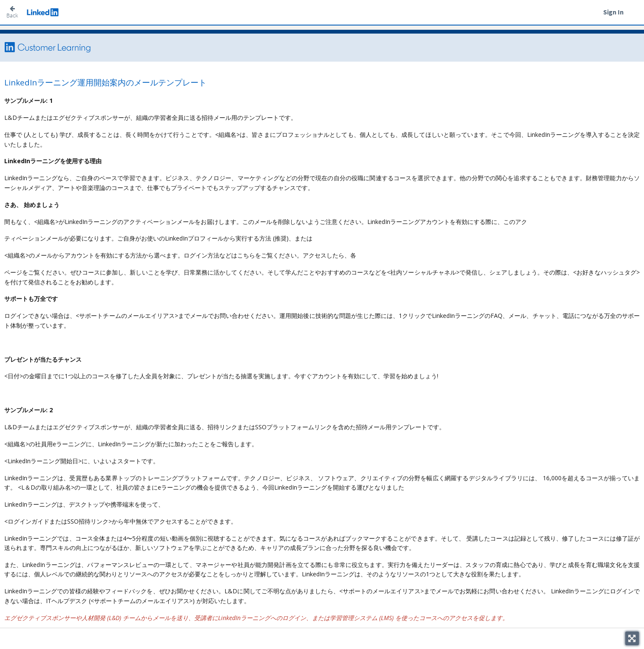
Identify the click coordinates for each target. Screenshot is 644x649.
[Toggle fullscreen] (632, 638)
